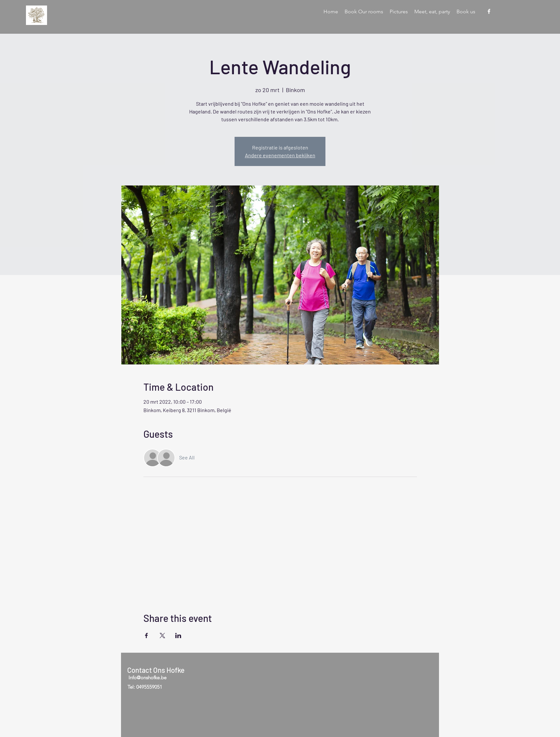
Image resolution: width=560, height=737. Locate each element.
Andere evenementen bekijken (280, 155)
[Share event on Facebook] (146, 636)
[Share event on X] (162, 636)
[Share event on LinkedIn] (178, 636)
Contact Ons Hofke (156, 670)
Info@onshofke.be (147, 678)
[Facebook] (489, 11)
